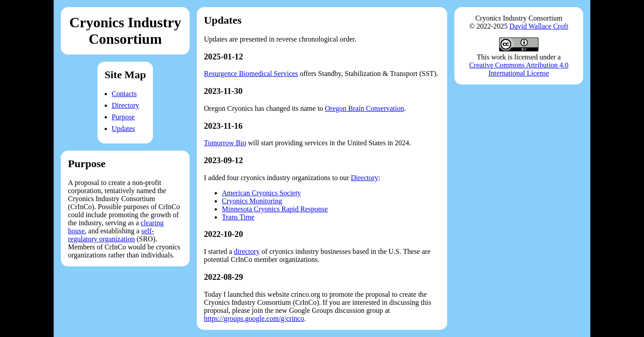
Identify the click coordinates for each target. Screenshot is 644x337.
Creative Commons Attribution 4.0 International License (519, 69)
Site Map (125, 75)
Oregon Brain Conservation (365, 108)
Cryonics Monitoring (252, 201)
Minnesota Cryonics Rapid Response (275, 209)
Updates (123, 128)
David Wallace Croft (539, 26)
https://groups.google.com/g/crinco (254, 318)
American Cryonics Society (261, 193)
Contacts (124, 94)
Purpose (123, 117)
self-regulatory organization (111, 235)
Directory (125, 105)
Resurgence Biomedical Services (251, 74)
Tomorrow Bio (225, 143)
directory (247, 251)
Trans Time (238, 217)
